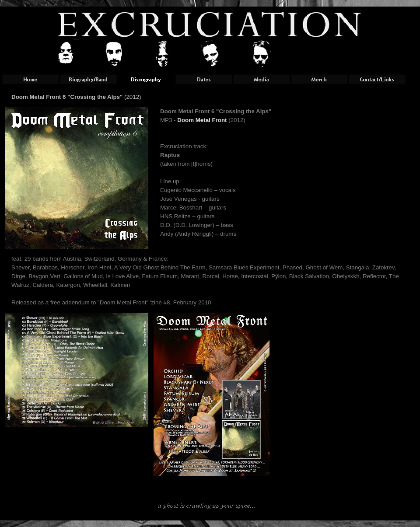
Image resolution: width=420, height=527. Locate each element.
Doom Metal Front (202, 120)
